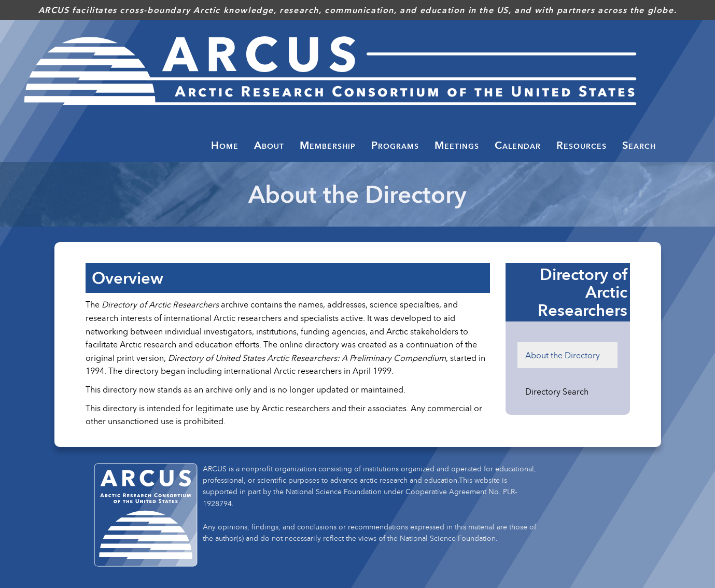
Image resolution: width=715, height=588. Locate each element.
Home (225, 145)
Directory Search (557, 391)
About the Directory (563, 355)
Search (639, 145)
